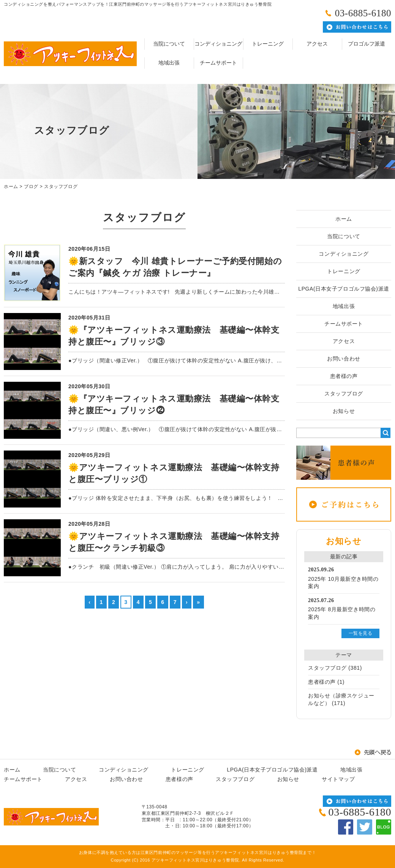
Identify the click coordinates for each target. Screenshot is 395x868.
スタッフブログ (61, 187)
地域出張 (169, 63)
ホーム (11, 187)
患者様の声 (344, 376)
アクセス (317, 44)
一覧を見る (361, 633)
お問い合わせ (344, 359)
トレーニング (268, 44)
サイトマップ (338, 779)
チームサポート (218, 63)
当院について (169, 44)
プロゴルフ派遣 (367, 44)
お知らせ (344, 411)
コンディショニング (218, 44)
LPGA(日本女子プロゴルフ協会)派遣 (344, 289)
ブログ (31, 187)
